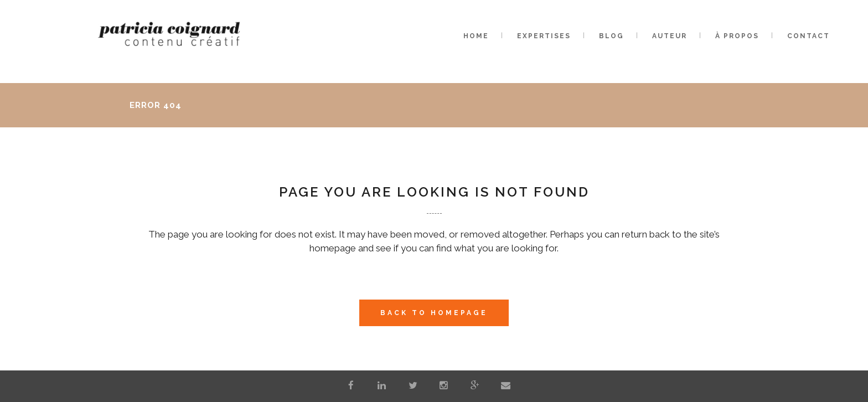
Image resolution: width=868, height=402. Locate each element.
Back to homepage (434, 313)
